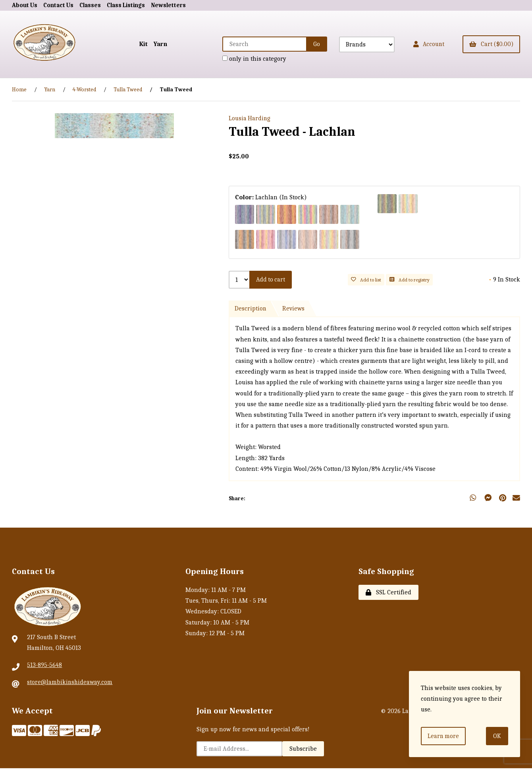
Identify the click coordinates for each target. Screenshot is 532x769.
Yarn (154, 44)
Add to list (367, 280)
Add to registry (410, 280)
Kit (137, 44)
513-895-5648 (44, 666)
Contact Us (60, 5)
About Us (25, 5)
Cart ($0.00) (490, 44)
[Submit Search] (311, 44)
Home (19, 90)
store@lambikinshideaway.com (70, 683)
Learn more (444, 736)
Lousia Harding (250, 119)
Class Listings (131, 5)
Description (251, 309)
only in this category (249, 59)
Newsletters (176, 5)
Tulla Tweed (128, 90)
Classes (93, 5)
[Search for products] (260, 44)
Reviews (294, 309)
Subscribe (303, 750)
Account (425, 44)
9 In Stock (504, 280)
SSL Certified (388, 593)
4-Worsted (84, 90)
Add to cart (272, 280)
